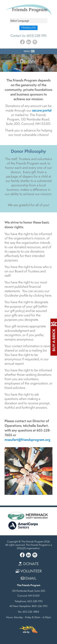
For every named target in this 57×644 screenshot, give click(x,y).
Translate (28, 28)
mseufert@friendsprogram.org (27, 440)
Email (29, 578)
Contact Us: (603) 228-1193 (28, 36)
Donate (28, 564)
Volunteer (29, 571)
